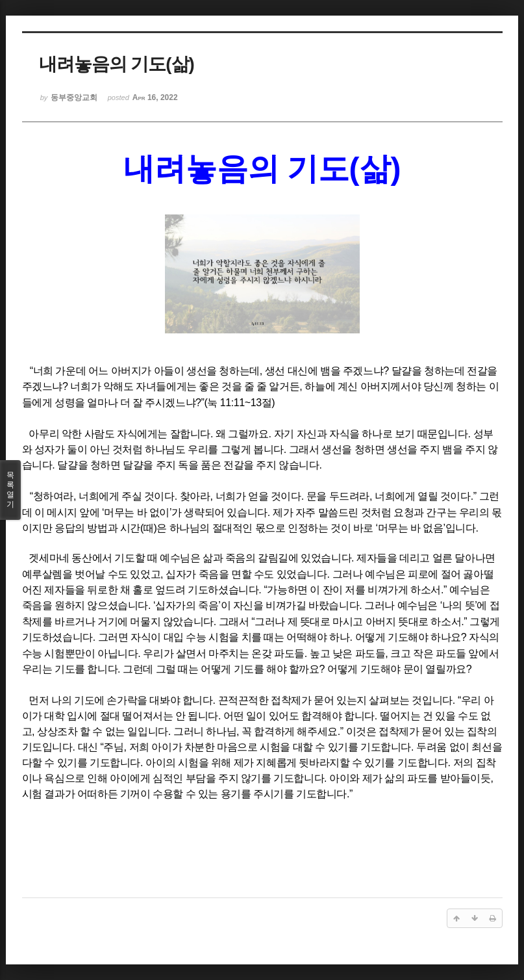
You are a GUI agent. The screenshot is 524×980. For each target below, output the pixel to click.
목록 (10, 490)
